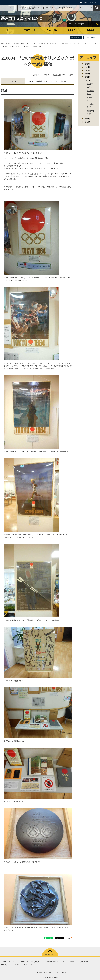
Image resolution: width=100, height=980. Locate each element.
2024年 (88, 70)
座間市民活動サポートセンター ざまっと (16, 43)
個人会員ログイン (51, 8)
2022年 (88, 77)
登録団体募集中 (52, 962)
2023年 (88, 74)
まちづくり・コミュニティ (83, 43)
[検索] (97, 24)
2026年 (88, 64)
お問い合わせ (36, 8)
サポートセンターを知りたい (31, 962)
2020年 (88, 119)
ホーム (9, 30)
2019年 (88, 122)
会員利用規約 (84, 962)
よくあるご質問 (68, 962)
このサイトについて (10, 8)
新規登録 (24, 8)
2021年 (88, 80)
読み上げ (77, 38)
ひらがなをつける (90, 2)
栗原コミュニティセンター (47, 43)
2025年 (88, 67)
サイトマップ (29, 965)
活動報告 (72, 30)
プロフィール (30, 30)
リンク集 (16, 965)
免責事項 (4, 965)
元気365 (55, 977)
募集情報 (91, 30)
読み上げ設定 (92, 38)
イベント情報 (52, 30)
